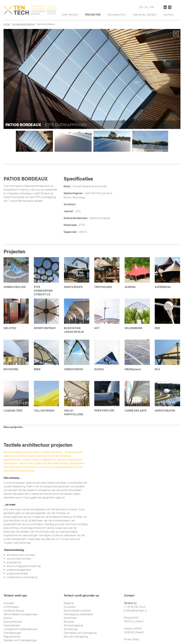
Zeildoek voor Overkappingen (20, 640)
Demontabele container (77, 611)
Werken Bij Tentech (145, 15)
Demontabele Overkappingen (21, 614)
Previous (9, 78)
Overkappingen (13, 633)
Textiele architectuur (24, 24)
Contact (169, 15)
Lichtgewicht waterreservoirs (20, 629)
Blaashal (69, 603)
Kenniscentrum (117, 15)
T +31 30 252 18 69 (135, 607)
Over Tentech (70, 15)
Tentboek (69, 622)
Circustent (70, 607)
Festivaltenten (12, 625)
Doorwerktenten (13, 622)
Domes (8, 618)
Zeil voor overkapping (76, 637)
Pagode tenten (12, 637)
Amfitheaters (11, 607)
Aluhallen (9, 603)
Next (175, 78)
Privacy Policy (132, 639)
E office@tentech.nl (135, 611)
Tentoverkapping (73, 625)
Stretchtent (70, 618)
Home (7, 24)
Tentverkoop (71, 629)
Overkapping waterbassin (79, 614)
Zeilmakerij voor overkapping (80, 633)
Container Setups (14, 611)
